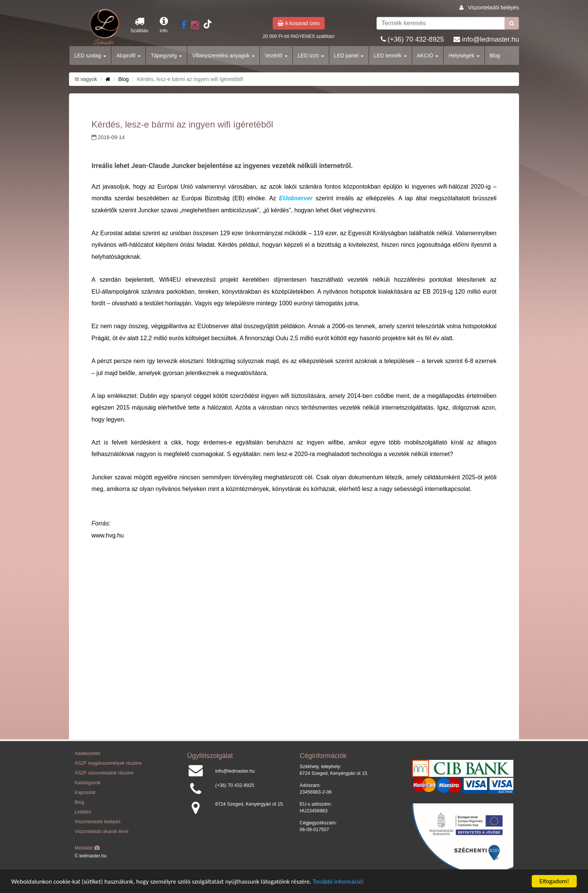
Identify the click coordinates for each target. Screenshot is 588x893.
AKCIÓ (428, 56)
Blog (495, 56)
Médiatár (87, 848)
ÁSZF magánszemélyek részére (108, 763)
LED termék (390, 56)
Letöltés (83, 812)
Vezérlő (276, 56)
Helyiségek (464, 56)
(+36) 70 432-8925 (416, 39)
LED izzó (311, 56)
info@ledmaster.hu (490, 39)
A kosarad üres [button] (299, 23)
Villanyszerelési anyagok (223, 56)
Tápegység (166, 56)
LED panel (349, 56)
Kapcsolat (85, 792)
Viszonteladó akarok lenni (101, 831)
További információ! (338, 882)
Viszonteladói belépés (493, 8)
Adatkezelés (88, 753)
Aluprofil (128, 56)
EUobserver (296, 198)
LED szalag (90, 56)
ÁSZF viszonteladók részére (104, 773)
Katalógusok (88, 783)
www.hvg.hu (108, 535)
